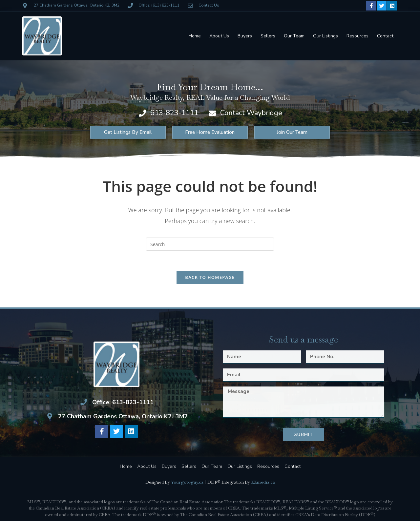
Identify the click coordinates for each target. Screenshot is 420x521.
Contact (385, 36)
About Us (219, 36)
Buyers (245, 36)
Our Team (294, 36)
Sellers (268, 36)
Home (195, 36)
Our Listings (325, 36)
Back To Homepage (210, 277)
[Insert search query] (210, 244)
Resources (357, 36)
